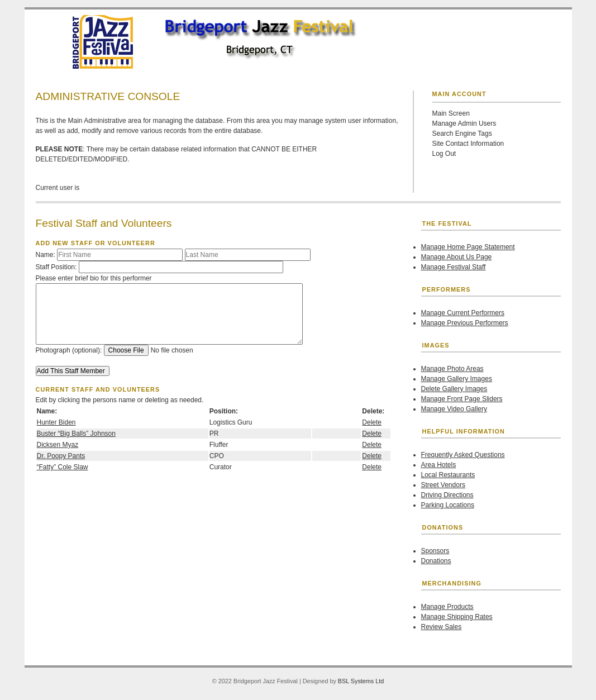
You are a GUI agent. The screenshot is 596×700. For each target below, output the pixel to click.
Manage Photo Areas (452, 369)
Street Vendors (443, 485)
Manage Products (447, 607)
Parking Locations (448, 505)
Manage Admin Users (464, 123)
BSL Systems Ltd (361, 681)
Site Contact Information (468, 144)
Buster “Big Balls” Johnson (76, 434)
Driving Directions (447, 495)
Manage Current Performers (463, 313)
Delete (372, 422)
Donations (436, 561)
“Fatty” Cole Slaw (63, 467)
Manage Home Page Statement (468, 247)
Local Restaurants (448, 475)
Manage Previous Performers (465, 323)
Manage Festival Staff (454, 267)
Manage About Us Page (457, 257)
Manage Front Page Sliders (462, 399)
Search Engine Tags (462, 134)
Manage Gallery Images (457, 379)
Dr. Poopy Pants (61, 456)
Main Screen (451, 113)
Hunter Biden (56, 422)
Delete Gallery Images (454, 389)
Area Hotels (439, 465)
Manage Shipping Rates (457, 617)
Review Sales (442, 627)
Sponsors (435, 551)
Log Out (444, 154)
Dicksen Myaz (58, 445)
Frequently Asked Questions (463, 455)
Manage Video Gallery (454, 409)
